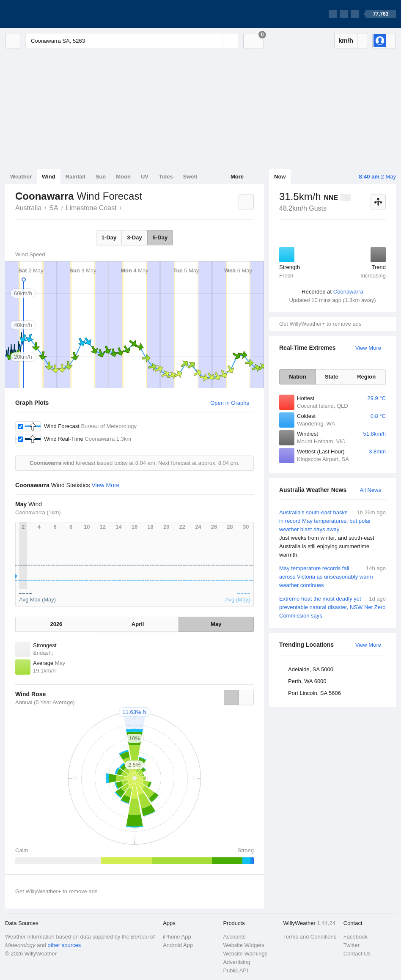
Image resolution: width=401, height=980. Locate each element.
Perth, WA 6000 (307, 681)
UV (145, 177)
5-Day (160, 237)
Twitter (352, 945)
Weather (21, 177)
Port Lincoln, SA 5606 (314, 693)
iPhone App (177, 937)
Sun (101, 177)
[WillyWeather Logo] (45, 14)
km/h (346, 40)
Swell (190, 177)
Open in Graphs (230, 403)
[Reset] (216, 41)
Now (280, 177)
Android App (178, 945)
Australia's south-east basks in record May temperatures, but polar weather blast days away (332, 534)
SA (54, 208)
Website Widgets (243, 945)
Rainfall (76, 177)
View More (368, 348)
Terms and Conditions (310, 937)
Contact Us (357, 954)
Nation (297, 377)
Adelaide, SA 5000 (311, 669)
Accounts (234, 937)
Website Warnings (245, 954)
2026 (56, 624)
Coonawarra (348, 292)
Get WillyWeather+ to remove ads (320, 324)
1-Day (109, 237)
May (216, 624)
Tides (166, 177)
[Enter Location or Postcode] (132, 41)
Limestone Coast (91, 208)
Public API (235, 970)
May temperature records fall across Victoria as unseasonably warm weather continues (332, 576)
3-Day (134, 237)
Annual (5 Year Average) (45, 702)
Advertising (236, 962)
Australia (28, 208)
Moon (123, 177)
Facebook (356, 937)
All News (370, 490)
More (237, 177)
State (332, 377)
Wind (49, 177)
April (138, 624)
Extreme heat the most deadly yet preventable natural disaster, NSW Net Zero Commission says (332, 607)
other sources (64, 945)
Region (366, 377)
